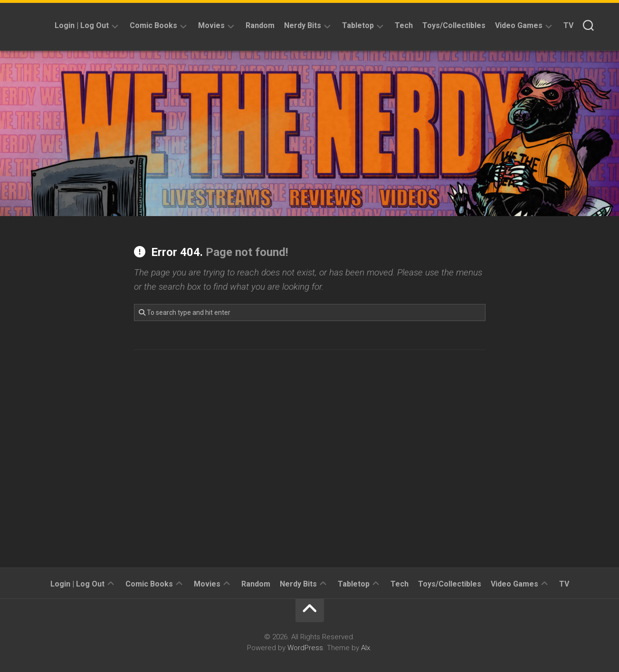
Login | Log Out (82, 25)
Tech (404, 25)
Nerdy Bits (303, 25)
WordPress (305, 648)
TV (568, 25)
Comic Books (153, 25)
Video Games (519, 25)
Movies (211, 25)
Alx (366, 648)
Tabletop (358, 25)
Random (260, 25)
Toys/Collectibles (454, 25)
